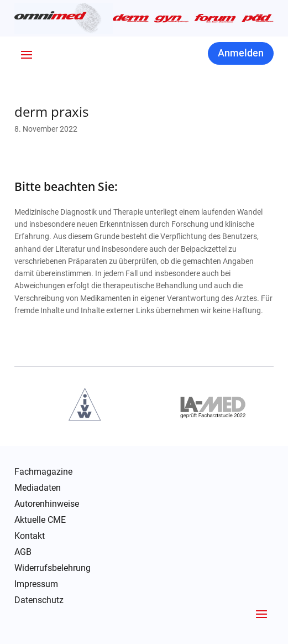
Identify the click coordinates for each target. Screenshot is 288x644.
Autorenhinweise (47, 504)
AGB (23, 552)
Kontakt (30, 536)
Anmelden (241, 53)
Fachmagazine (43, 472)
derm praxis (51, 111)
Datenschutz (39, 600)
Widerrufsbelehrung (53, 568)
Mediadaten (38, 488)
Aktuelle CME (40, 520)
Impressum (36, 584)
